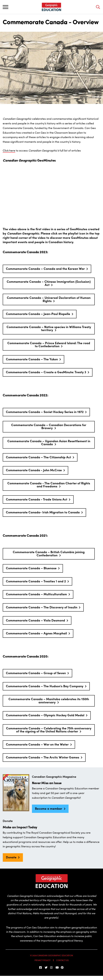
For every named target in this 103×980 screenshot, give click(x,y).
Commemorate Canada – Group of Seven (36, 673)
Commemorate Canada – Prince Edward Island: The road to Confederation (49, 344)
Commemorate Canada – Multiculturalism (36, 594)
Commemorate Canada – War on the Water (37, 744)
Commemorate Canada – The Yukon (32, 359)
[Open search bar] (98, 7)
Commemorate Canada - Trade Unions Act (37, 499)
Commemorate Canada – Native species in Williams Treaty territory (49, 328)
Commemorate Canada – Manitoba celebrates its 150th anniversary (49, 700)
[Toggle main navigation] (6, 7)
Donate (11, 857)
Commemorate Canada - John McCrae (34, 470)
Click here (9, 150)
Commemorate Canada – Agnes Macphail (36, 633)
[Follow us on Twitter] (46, 967)
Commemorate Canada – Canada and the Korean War (45, 269)
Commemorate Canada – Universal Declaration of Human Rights (49, 299)
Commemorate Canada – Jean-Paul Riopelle (38, 314)
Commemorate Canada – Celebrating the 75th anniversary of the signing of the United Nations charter (49, 730)
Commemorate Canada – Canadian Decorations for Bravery (49, 426)
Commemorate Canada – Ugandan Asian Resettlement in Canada (49, 442)
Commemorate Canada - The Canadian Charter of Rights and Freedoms (49, 485)
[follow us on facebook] (41, 967)
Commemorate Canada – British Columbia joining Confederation (49, 553)
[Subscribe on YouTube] (57, 967)
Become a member (49, 808)
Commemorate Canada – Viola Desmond (35, 620)
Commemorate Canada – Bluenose (31, 568)
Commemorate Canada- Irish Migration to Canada (43, 512)
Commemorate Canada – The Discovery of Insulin (42, 607)
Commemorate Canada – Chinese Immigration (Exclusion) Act (49, 283)
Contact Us (62, 960)
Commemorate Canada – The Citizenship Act (38, 457)
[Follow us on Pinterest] (62, 967)
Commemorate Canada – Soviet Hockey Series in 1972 (45, 412)
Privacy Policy (42, 960)
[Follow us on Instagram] (52, 967)
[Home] (52, 7)
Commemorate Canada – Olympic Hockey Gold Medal (45, 715)
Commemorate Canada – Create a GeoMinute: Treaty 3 (46, 372)
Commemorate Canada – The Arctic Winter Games (43, 757)
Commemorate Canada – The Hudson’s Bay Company (45, 686)
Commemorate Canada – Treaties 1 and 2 (36, 581)
